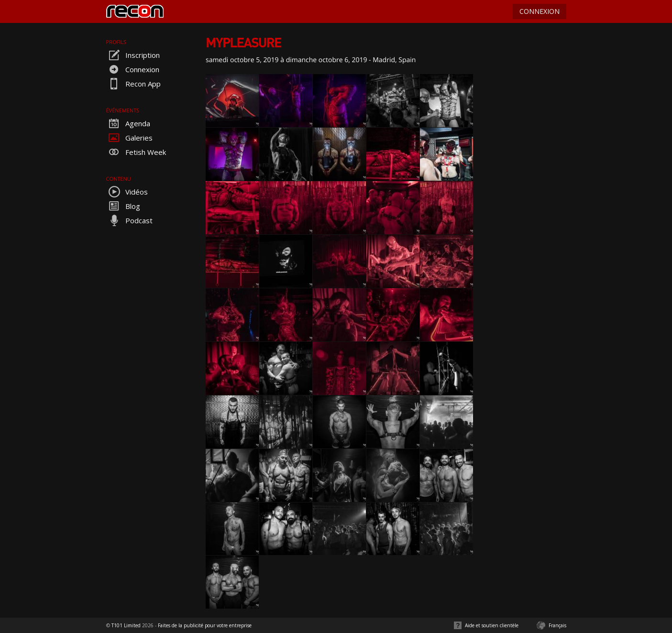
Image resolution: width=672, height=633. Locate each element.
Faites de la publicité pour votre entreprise (205, 625)
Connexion (133, 69)
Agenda (128, 123)
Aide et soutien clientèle (492, 625)
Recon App (133, 84)
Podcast (129, 220)
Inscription (133, 55)
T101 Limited (126, 625)
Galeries (129, 138)
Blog (123, 206)
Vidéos (127, 192)
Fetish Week (136, 152)
